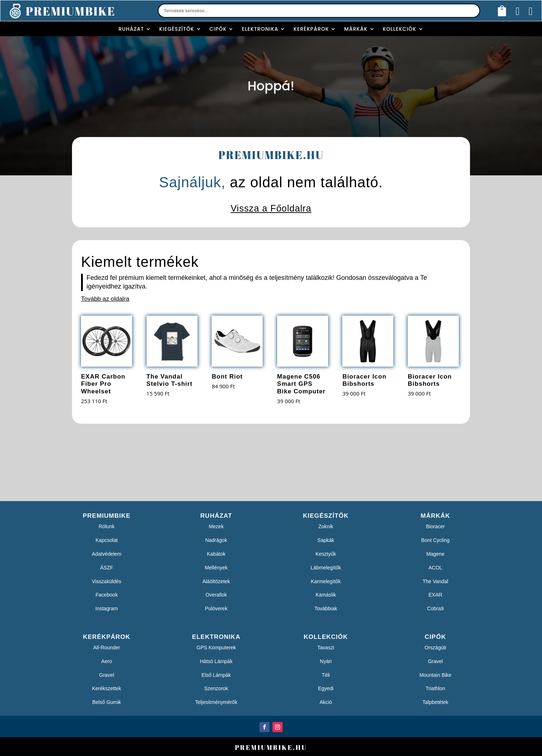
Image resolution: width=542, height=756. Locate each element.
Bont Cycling (435, 540)
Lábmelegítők (326, 568)
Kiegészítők (177, 29)
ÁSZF (107, 568)
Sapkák (326, 540)
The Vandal (435, 581)
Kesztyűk (326, 554)
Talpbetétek (435, 702)
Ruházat (131, 29)
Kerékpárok (311, 29)
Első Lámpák (216, 675)
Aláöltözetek (216, 581)
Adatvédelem (107, 554)
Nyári (326, 661)
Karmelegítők (326, 581)
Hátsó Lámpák (216, 661)
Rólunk (107, 526)
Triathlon (435, 688)
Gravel (107, 675)
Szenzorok (216, 688)
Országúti (435, 648)
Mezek (216, 526)
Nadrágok (216, 540)
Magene (435, 554)
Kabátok (216, 554)
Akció (326, 702)
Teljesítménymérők (216, 702)
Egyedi (326, 688)
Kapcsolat (107, 540)
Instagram (107, 608)
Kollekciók (400, 29)
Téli (326, 675)
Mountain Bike (435, 675)
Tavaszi (326, 648)
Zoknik (326, 526)
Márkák (356, 29)
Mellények (216, 568)
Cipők (218, 29)
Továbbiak (326, 608)
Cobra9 (435, 608)
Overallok (216, 595)
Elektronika (260, 29)
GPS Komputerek (216, 648)
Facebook (107, 595)
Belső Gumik (107, 702)
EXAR (435, 595)
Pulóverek (216, 608)
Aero (107, 661)
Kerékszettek (107, 688)
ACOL (435, 568)
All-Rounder (107, 648)
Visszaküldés (107, 581)
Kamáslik (326, 595)
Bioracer (435, 526)
